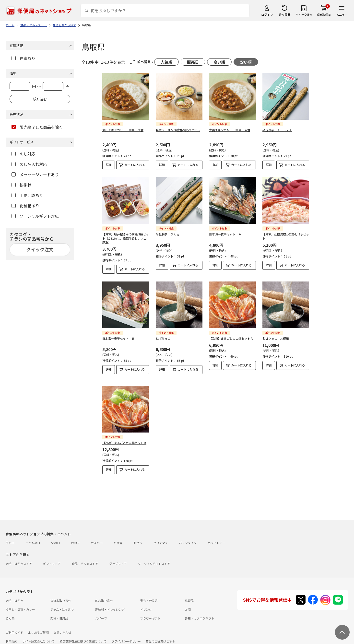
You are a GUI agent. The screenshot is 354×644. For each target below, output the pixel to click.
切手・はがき (14, 596)
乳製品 (189, 596)
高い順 (219, 62)
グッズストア (118, 559)
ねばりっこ (163, 338)
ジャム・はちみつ (62, 605)
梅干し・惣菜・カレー (20, 605)
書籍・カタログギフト (200, 614)
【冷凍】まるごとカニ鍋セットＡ (231, 338)
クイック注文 (304, 15)
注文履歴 (284, 15)
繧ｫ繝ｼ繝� (324, 15)
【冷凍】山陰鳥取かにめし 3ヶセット (286, 236)
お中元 (75, 539)
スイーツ (101, 614)
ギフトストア (52, 559)
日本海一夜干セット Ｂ (118, 338)
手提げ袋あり (27, 195)
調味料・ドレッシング (110, 605)
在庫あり (23, 58)
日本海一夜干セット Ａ (225, 234)
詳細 (109, 165)
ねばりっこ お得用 (276, 338)
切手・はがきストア (19, 559)
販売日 (193, 62)
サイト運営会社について (38, 637)
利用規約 (12, 637)
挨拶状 (21, 185)
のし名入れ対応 (29, 164)
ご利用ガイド (14, 628)
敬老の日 (97, 539)
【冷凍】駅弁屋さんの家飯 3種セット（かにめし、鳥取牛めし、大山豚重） (126, 238)
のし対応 (23, 154)
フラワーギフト (150, 614)
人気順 (166, 62)
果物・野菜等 (149, 596)
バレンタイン (188, 539)
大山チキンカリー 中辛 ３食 (123, 130)
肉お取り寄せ (104, 596)
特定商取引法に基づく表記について (83, 637)
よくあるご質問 (38, 628)
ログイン (267, 15)
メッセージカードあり (35, 175)
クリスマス (161, 539)
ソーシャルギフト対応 (35, 216)
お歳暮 (118, 539)
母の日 (10, 539)
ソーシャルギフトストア (154, 559)
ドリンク (146, 605)
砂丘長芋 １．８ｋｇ (277, 130)
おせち (138, 539)
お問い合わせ (62, 628)
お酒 (188, 605)
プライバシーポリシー (126, 637)
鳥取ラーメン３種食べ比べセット (178, 130)
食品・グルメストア (85, 559)
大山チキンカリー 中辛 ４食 (230, 130)
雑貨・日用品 (59, 614)
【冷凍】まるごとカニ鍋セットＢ (124, 443)
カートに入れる (135, 165)
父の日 (56, 539)
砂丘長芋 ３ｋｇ (167, 234)
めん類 (10, 614)
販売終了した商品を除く (37, 127)
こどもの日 (33, 539)
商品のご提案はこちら (160, 637)
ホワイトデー (216, 539)
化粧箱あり (25, 206)
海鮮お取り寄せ (61, 596)
